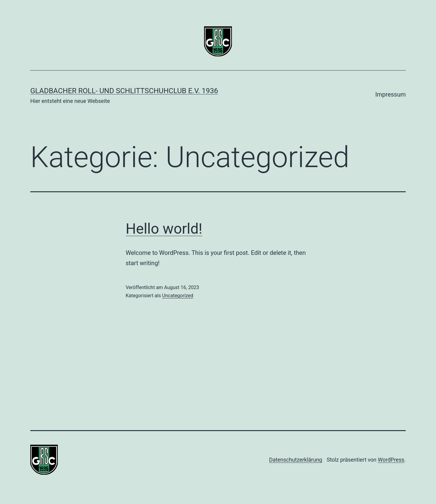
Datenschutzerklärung (296, 460)
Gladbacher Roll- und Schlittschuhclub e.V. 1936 (124, 91)
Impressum (390, 94)
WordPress (391, 460)
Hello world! (164, 229)
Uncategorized (178, 296)
